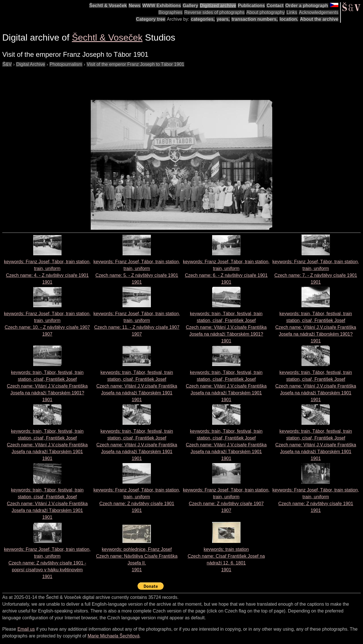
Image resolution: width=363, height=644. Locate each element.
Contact (275, 6)
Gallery (190, 6)
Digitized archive (218, 6)
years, (223, 19)
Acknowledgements (319, 12)
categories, (203, 19)
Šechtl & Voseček (108, 6)
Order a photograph (307, 6)
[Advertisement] (105, 81)
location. (289, 19)
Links (292, 12)
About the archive (319, 19)
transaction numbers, (255, 19)
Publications (251, 6)
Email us (26, 629)
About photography (266, 12)
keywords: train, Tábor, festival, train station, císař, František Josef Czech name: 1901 (226, 327)
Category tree (151, 19)
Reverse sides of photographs (215, 12)
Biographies (171, 12)
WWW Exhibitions (162, 6)
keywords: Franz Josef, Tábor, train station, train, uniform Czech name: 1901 (47, 563)
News (135, 6)
